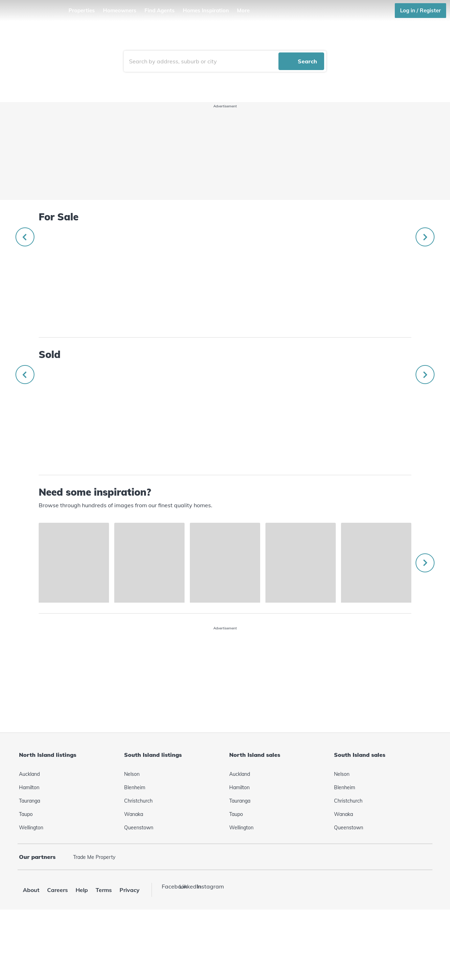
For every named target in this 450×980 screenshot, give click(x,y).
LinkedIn (186, 950)
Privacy (130, 953)
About (31, 953)
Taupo (26, 878)
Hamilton (29, 851)
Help (82, 953)
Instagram (204, 950)
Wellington (31, 891)
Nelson (132, 837)
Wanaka (134, 878)
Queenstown (139, 891)
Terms (104, 953)
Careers (57, 953)
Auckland (29, 837)
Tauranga (30, 864)
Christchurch (138, 864)
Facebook (169, 950)
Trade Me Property (94, 921)
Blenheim (135, 851)
